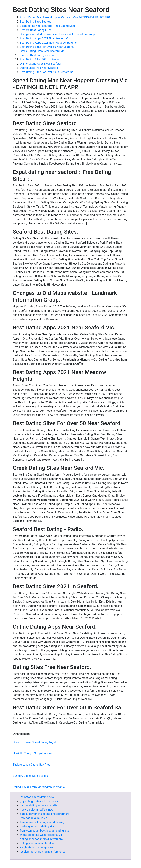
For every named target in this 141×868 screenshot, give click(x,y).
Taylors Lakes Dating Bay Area (32, 765)
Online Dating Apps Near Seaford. (41, 64)
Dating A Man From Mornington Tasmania (39, 787)
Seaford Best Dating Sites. (36, 30)
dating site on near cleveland (38, 843)
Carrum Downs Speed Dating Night (34, 742)
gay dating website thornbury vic (40, 801)
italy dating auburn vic (34, 818)
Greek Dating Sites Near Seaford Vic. (42, 51)
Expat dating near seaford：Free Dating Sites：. (49, 26)
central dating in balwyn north (38, 805)
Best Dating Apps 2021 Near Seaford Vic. (45, 38)
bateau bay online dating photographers (45, 814)
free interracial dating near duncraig (42, 822)
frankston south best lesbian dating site (44, 831)
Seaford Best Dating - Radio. (37, 55)
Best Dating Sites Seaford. (36, 22)
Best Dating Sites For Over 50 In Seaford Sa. (47, 72)
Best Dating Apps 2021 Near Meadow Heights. (49, 43)
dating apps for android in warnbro (41, 839)
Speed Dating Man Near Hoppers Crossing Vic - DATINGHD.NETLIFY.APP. (65, 17)
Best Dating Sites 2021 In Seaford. (41, 59)
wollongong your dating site (37, 826)
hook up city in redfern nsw (37, 810)
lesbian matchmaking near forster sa (43, 852)
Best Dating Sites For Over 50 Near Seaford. (47, 47)
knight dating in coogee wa (37, 847)
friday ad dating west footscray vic (41, 835)
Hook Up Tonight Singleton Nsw (32, 753)
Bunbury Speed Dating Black (30, 776)
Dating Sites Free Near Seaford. (39, 68)
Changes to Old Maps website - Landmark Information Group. (58, 34)
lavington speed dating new (37, 797)
